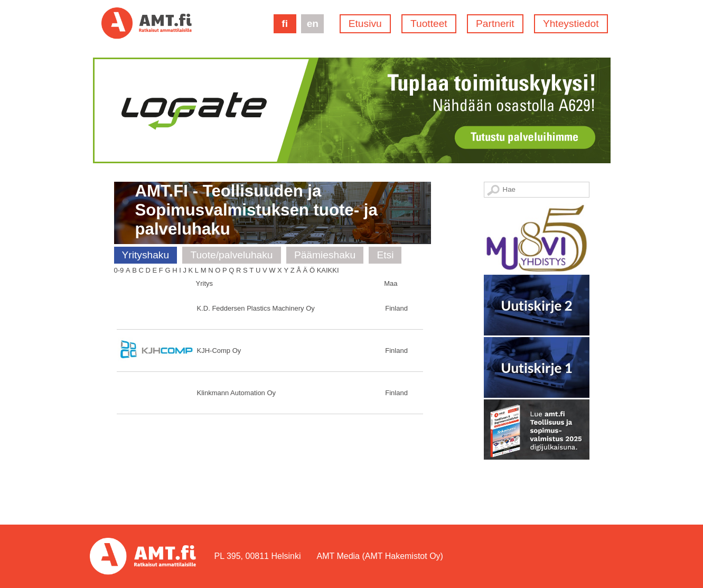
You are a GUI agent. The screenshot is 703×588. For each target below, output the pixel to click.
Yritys (205, 283)
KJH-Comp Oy (219, 351)
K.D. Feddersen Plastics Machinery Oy (256, 308)
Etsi (385, 255)
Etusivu (365, 24)
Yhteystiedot (571, 24)
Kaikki (328, 270)
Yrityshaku (146, 255)
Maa (391, 283)
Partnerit (495, 24)
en (313, 24)
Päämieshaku (325, 255)
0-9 (119, 270)
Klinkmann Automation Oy (237, 393)
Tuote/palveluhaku (231, 255)
